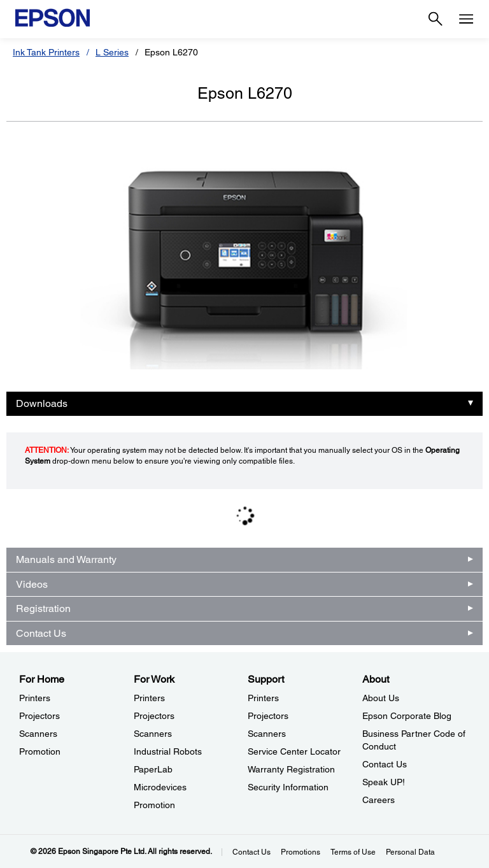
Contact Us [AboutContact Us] (385, 764)
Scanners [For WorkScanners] (153, 734)
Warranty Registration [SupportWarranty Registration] (291, 769)
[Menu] (466, 19)
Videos (32, 584)
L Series (112, 52)
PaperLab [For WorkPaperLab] (153, 769)
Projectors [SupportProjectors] (268, 716)
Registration (43, 608)
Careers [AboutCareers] (379, 800)
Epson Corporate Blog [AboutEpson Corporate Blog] (407, 716)
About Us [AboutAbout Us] (381, 698)
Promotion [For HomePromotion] (40, 751)
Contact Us (41, 633)
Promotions (301, 852)
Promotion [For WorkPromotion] (154, 805)
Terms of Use (353, 852)
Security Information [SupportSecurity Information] (288, 787)
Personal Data (410, 852)
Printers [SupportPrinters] (263, 698)
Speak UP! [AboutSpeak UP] (384, 782)
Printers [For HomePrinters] (35, 698)
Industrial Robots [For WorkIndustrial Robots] (168, 751)
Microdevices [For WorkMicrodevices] (160, 787)
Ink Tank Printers (46, 52)
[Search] (436, 19)
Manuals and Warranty (66, 559)
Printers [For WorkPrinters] (149, 698)
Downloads (42, 403)
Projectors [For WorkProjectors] (154, 716)
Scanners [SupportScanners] (267, 734)
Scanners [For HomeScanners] (38, 734)
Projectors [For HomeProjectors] (39, 716)
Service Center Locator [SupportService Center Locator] (294, 751)
